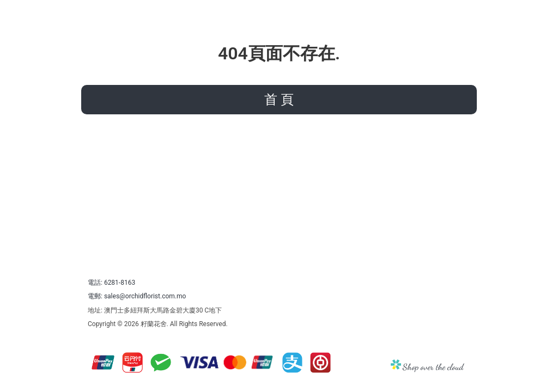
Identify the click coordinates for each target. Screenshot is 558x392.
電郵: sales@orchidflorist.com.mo (137, 296)
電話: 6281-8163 (111, 283)
